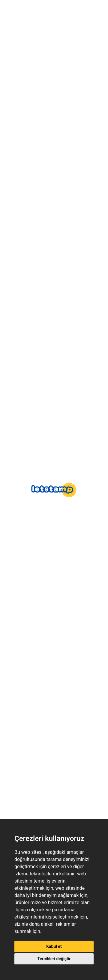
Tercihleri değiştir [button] (54, 959)
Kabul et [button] (54, 946)
